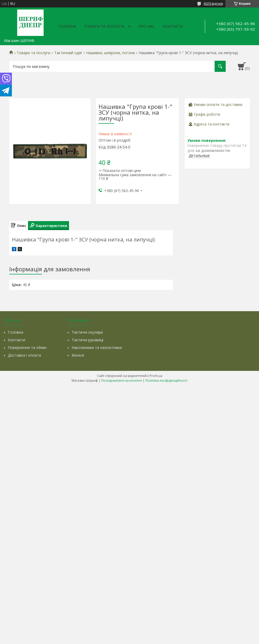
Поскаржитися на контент (122, 381)
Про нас (146, 26)
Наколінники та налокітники (97, 347)
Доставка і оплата (24, 355)
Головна (67, 26)
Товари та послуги (104, 26)
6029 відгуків (213, 4)
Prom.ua (156, 376)
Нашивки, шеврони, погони (110, 53)
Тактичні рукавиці (87, 340)
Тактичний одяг (68, 53)
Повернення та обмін (27, 347)
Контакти (173, 26)
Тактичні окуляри (87, 332)
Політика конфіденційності (166, 381)
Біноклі (78, 355)
